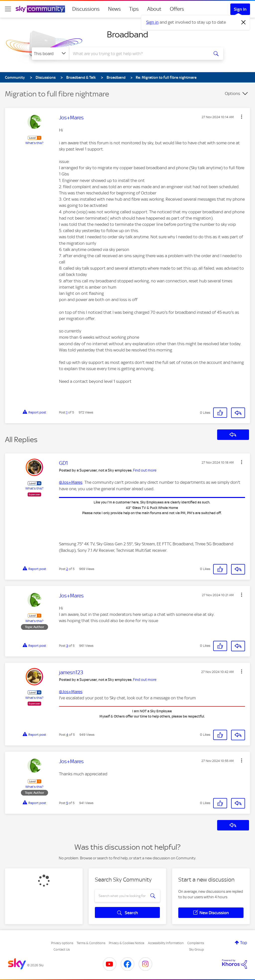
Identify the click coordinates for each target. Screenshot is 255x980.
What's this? (34, 143)
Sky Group (196, 949)
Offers (177, 9)
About (154, 9)
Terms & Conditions (91, 943)
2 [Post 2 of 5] (67, 569)
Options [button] (232, 93)
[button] (242, 117)
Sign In (240, 9)
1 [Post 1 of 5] (67, 412)
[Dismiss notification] (244, 22)
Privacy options (62, 943)
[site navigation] (8, 9)
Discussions (86, 9)
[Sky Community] (40, 9)
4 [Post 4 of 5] (67, 735)
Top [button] (244, 943)
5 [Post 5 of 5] (67, 803)
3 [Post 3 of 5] (67, 646)
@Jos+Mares (71, 482)
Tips (134, 9)
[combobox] (138, 54)
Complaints (196, 943)
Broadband (127, 34)
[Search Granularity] (50, 54)
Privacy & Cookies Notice (127, 943)
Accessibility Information (166, 943)
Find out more (145, 470)
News (114, 9)
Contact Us (62, 949)
